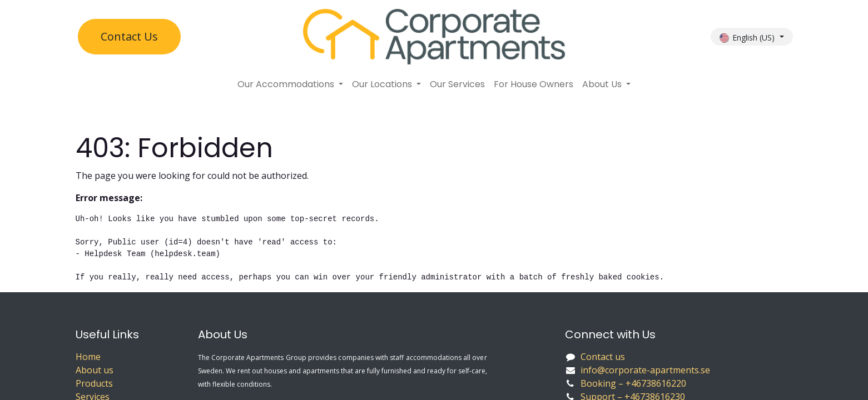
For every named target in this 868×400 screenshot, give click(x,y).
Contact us (603, 357)
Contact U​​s (129, 36)
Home (88, 357)
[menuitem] (290, 84)
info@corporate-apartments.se (645, 370)
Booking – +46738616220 (634, 383)
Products (94, 383)
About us (95, 370)
